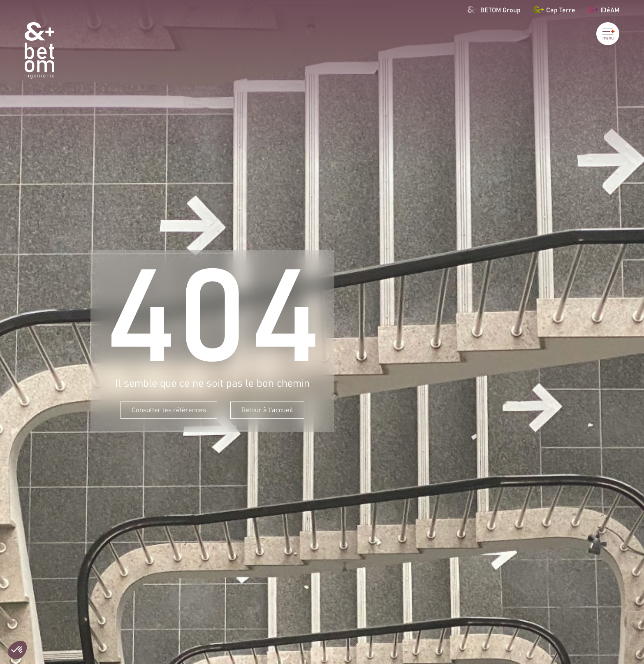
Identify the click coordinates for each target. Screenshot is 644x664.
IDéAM (603, 9)
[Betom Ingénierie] (39, 50)
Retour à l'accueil (267, 410)
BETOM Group (494, 9)
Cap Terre (554, 9)
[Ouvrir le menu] (608, 34)
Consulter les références (169, 410)
